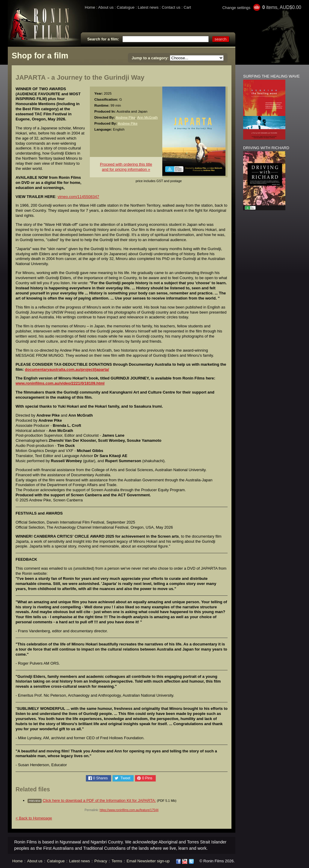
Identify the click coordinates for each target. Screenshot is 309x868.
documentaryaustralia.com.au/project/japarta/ (67, 369)
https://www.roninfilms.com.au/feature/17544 (129, 810)
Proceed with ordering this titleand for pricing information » (126, 167)
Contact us (171, 7)
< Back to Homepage (34, 818)
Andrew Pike (125, 117)
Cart (187, 7)
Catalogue (126, 7)
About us (106, 7)
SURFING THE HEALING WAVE (271, 76)
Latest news (148, 7)
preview (35, 801)
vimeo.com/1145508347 (78, 197)
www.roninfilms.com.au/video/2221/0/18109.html (60, 383)
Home (90, 7)
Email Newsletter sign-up (148, 861)
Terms (117, 861)
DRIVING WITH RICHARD (266, 148)
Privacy (101, 861)
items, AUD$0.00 (282, 7)
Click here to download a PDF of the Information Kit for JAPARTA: (99, 800)
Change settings (236, 8)
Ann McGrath (147, 117)
